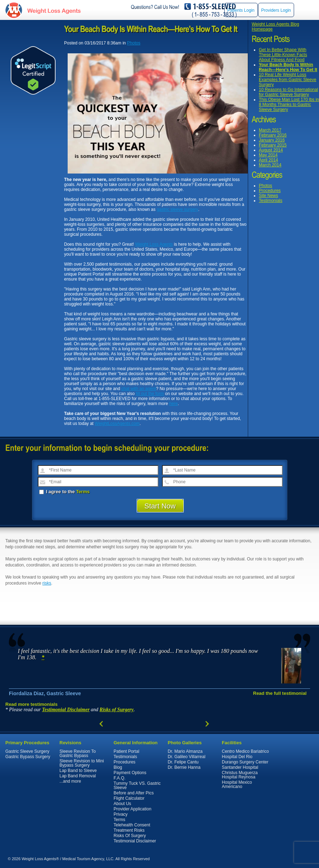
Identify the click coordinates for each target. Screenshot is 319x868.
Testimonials (271, 201)
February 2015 (273, 145)
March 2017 (270, 130)
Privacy (121, 814)
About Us (122, 804)
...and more (70, 781)
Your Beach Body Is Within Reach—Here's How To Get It (288, 67)
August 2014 (271, 150)
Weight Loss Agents (154, 244)
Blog (118, 767)
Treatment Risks (129, 830)
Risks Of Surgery (130, 836)
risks (47, 583)
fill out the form (150, 394)
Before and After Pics (134, 793)
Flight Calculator (129, 798)
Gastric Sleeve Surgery (27, 751)
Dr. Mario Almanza (185, 751)
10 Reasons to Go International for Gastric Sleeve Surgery (288, 92)
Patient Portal (126, 751)
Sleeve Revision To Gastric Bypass (78, 753)
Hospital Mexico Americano (237, 784)
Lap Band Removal (78, 776)
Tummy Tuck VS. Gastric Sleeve (137, 786)
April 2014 (268, 160)
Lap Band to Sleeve (78, 771)
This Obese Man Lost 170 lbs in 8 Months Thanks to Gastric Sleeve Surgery (289, 105)
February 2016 (273, 135)
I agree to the (64, 492)
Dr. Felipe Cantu (183, 762)
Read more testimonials (32, 704)
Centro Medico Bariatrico (245, 751)
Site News (268, 196)
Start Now (160, 506)
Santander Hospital (240, 767)
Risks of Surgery (117, 710)
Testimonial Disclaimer (66, 710)
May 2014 (268, 155)
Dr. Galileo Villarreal (187, 757)
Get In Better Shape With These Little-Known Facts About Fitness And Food (283, 55)
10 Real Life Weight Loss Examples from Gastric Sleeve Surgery (287, 80)
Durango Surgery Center (245, 762)
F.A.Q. (119, 778)
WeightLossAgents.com (54, 10)
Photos (265, 186)
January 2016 (272, 140)
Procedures (270, 191)
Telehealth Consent (132, 825)
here (173, 404)
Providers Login (276, 10)
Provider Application (132, 809)
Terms (83, 492)
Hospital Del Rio (237, 757)
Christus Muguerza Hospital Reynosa (240, 775)
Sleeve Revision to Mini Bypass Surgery (82, 763)
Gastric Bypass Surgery (28, 757)
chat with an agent (139, 389)
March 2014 (270, 165)
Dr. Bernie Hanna (184, 767)
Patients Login (241, 10)
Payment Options (130, 773)
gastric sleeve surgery (177, 209)
